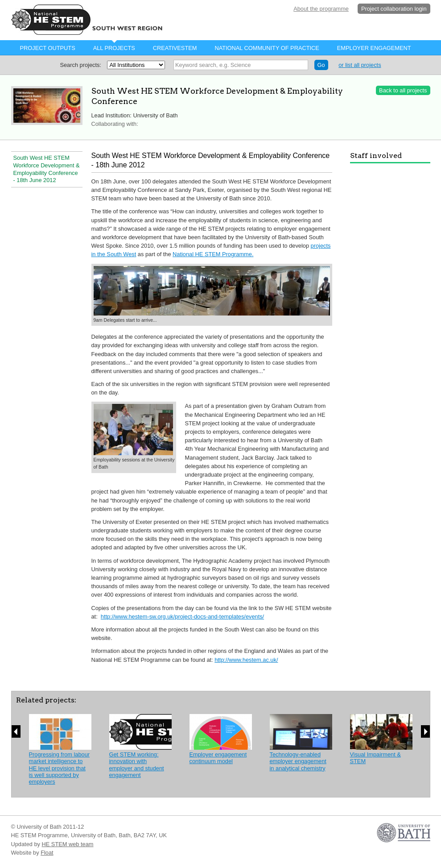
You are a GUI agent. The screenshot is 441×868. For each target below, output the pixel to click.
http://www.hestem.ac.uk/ (246, 660)
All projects (114, 48)
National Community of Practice (267, 48)
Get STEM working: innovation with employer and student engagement (137, 765)
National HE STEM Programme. (213, 254)
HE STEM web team (68, 844)
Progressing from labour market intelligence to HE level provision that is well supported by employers (60, 768)
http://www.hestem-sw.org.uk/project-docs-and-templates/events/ (182, 617)
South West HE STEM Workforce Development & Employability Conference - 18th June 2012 (47, 169)
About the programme (321, 9)
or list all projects (360, 65)
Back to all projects (403, 90)
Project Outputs (48, 48)
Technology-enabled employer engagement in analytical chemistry (298, 761)
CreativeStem (175, 48)
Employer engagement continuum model (218, 758)
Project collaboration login (394, 9)
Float (47, 853)
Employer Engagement (374, 48)
